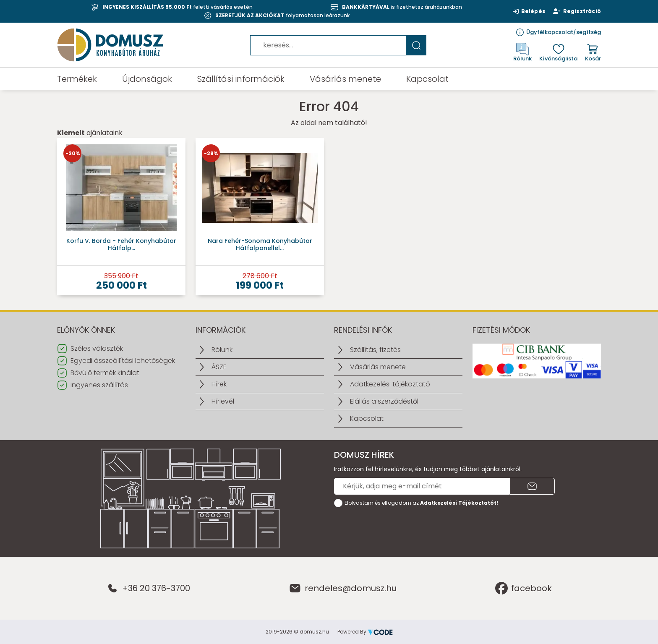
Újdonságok (147, 79)
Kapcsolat (427, 79)
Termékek (77, 79)
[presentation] (398, 528)
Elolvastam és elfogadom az (421, 503)
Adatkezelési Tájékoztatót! (459, 503)
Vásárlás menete (345, 79)
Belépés (527, 11)
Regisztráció (576, 11)
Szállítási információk (241, 79)
